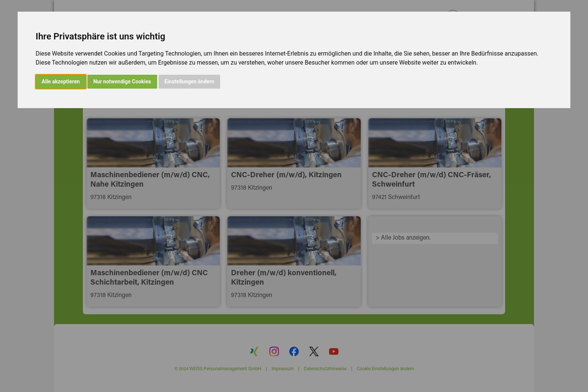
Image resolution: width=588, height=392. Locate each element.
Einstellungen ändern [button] (190, 81)
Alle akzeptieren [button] (61, 81)
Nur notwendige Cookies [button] (122, 81)
